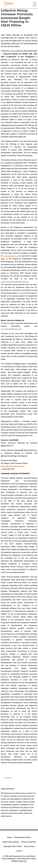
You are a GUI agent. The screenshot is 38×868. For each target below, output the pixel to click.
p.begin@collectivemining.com (13, 466)
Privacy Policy (29, 846)
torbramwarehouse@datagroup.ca (15, 282)
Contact (19, 851)
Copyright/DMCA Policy (13, 846)
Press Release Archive (22, 837)
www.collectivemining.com (11, 329)
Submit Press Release (11, 842)
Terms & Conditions (28, 842)
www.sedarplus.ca (10, 256)
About (9, 837)
